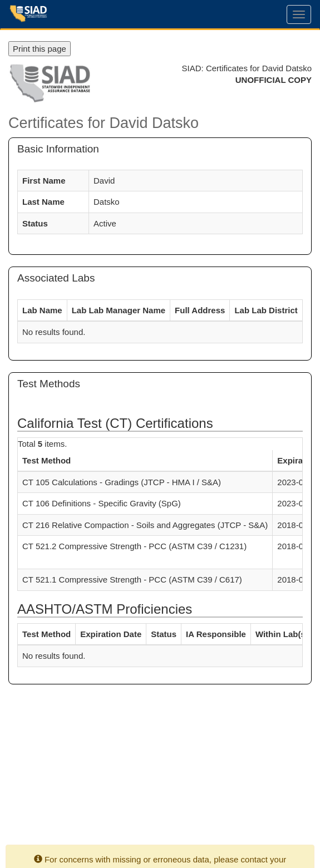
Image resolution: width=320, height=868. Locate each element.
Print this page (40, 49)
